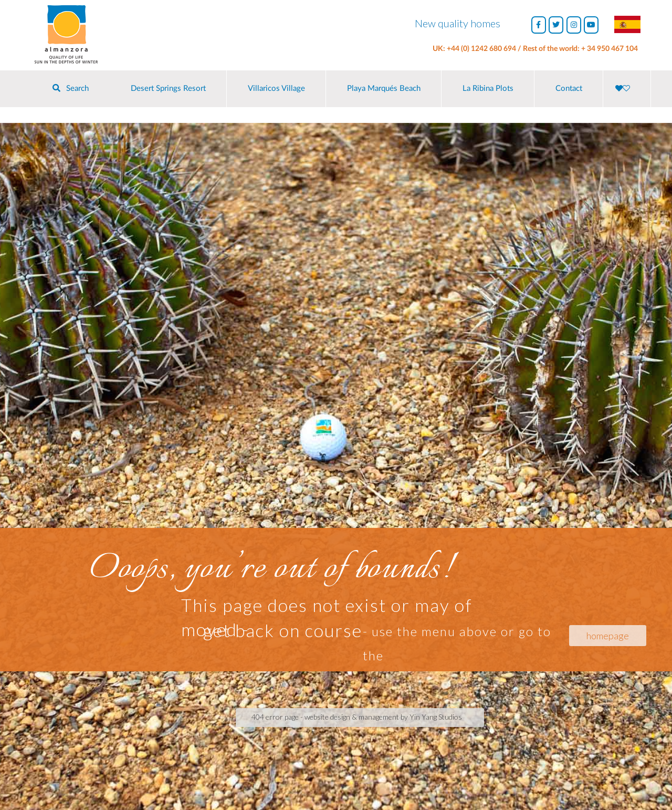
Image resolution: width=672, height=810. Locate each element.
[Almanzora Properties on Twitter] (556, 25)
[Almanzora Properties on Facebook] (539, 25)
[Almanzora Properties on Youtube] (591, 25)
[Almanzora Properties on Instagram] (574, 25)
